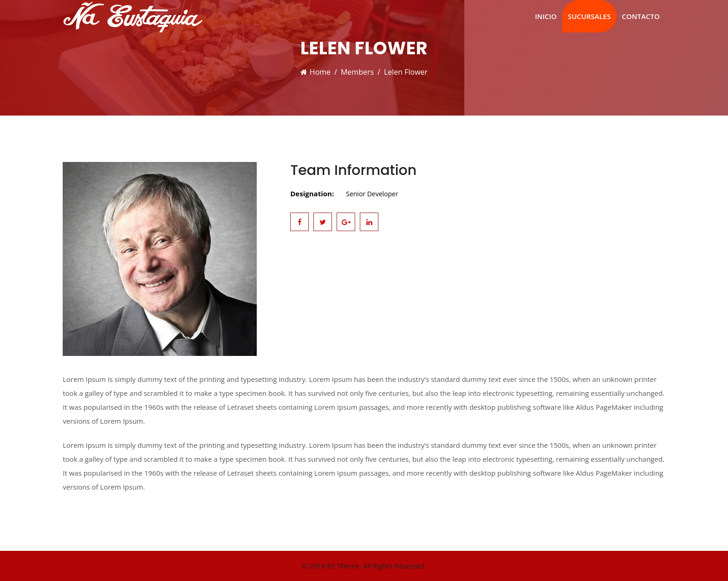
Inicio (546, 16)
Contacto (641, 16)
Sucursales (589, 16)
